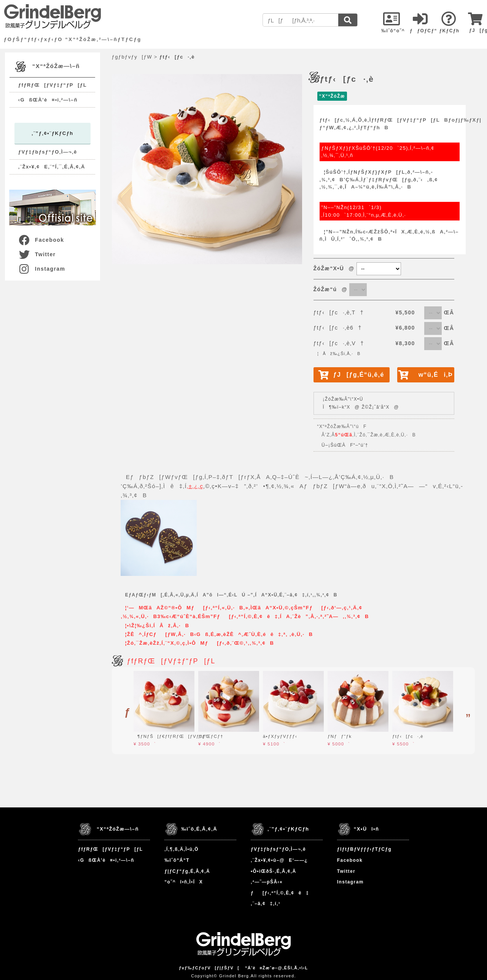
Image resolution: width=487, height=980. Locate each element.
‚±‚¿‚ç (195, 486)
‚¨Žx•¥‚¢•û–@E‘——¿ (279, 860)
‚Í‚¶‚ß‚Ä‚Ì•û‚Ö (181, 849)
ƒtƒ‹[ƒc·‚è (408, 736)
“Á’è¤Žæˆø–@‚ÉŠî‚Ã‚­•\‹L (277, 968)
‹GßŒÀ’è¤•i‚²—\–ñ (48, 100)
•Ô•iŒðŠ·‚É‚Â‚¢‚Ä (273, 871)
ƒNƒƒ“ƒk (340, 736)
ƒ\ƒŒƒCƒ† (211, 736)
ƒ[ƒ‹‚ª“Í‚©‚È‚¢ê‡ (280, 893)
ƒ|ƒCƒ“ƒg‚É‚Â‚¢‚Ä (187, 871)
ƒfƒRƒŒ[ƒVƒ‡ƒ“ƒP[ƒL (53, 85)
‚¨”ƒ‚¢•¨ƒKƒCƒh (52, 133)
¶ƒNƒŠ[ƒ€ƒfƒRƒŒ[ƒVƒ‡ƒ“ (170, 736)
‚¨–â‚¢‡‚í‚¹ (266, 904)
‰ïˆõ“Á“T (177, 860)
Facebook (41, 240)
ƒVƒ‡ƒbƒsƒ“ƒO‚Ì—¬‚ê (48, 152)
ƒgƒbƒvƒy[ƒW (132, 57)
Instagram (42, 269)
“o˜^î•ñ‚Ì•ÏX (184, 882)
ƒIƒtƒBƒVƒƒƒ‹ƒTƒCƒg (364, 849)
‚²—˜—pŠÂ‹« (267, 882)
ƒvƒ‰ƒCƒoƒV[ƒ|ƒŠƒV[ (209, 968)
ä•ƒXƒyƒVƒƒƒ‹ (280, 736)
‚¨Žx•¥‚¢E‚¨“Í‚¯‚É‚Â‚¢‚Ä (52, 167)
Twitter (37, 254)
